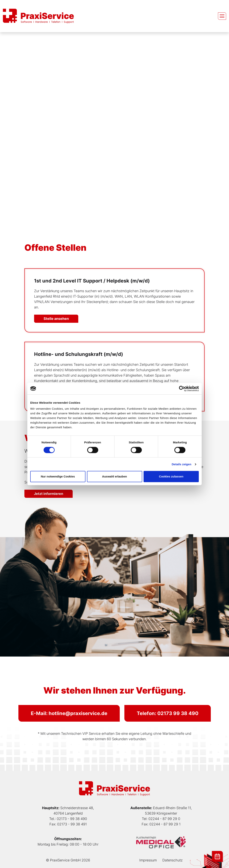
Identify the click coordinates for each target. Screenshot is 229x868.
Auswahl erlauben (114, 476)
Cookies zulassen (171, 476)
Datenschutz (173, 860)
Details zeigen (181, 464)
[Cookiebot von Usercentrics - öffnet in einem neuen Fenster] (182, 389)
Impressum (148, 860)
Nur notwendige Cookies (58, 476)
